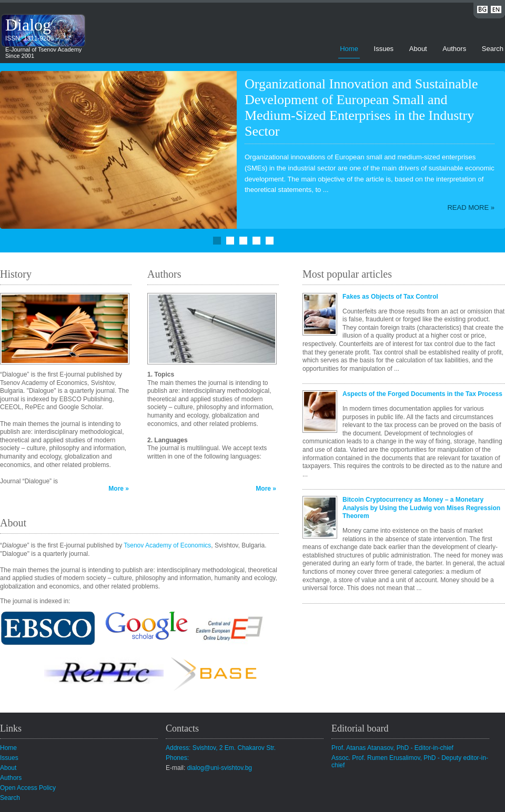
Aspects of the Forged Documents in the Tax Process (422, 394)
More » (119, 489)
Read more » (471, 207)
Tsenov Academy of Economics (167, 545)
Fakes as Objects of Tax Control (390, 297)
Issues (384, 49)
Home (349, 49)
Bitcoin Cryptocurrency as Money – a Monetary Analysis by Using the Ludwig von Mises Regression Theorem (421, 508)
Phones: (177, 758)
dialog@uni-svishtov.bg (220, 768)
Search (493, 49)
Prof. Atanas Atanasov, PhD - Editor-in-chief (392, 748)
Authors (454, 49)
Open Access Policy (28, 788)
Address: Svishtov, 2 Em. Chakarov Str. (221, 748)
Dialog (28, 25)
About (418, 49)
